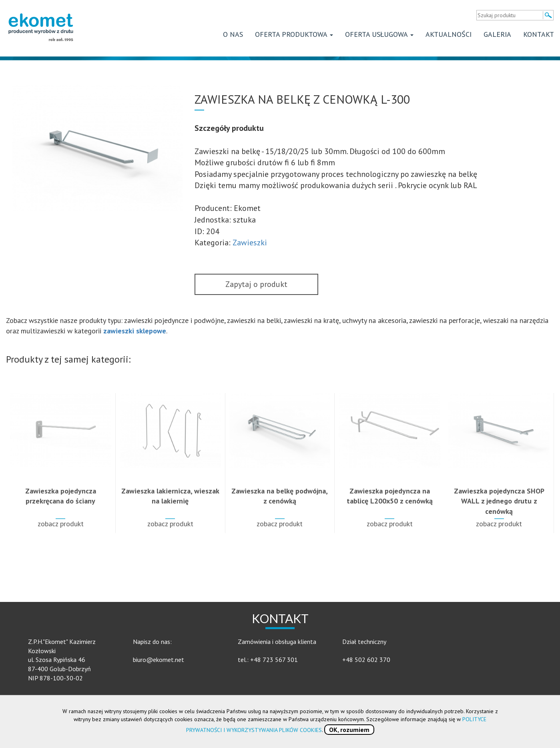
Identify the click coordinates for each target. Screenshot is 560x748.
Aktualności (449, 34)
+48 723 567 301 (274, 660)
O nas (233, 34)
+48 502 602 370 (366, 660)
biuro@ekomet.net (159, 660)
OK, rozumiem (349, 730)
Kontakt (539, 34)
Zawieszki (250, 243)
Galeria (497, 34)
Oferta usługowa (379, 34)
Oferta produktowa (294, 34)
